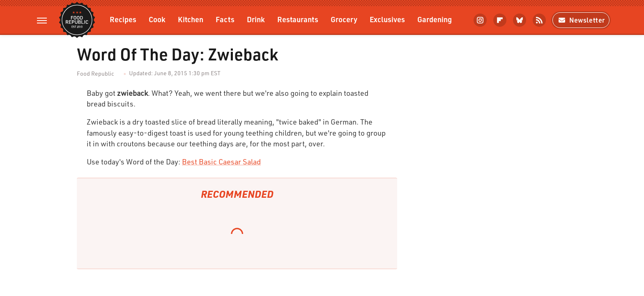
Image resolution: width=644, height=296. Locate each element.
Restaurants (298, 19)
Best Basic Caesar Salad (221, 162)
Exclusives (387, 19)
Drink (256, 19)
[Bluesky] (520, 20)
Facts (225, 19)
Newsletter (581, 20)
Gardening (435, 19)
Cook (157, 19)
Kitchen (191, 19)
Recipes (123, 19)
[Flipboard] (500, 20)
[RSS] (539, 20)
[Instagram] (480, 20)
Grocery (344, 19)
